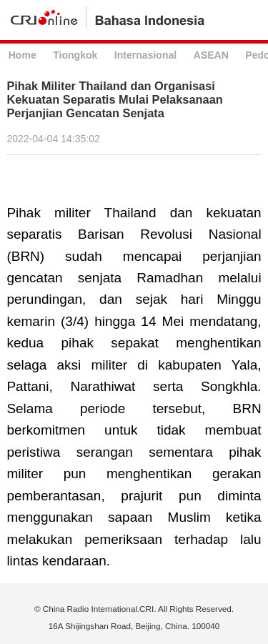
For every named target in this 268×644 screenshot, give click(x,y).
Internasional (145, 55)
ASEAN (211, 55)
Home (23, 55)
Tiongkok (75, 55)
